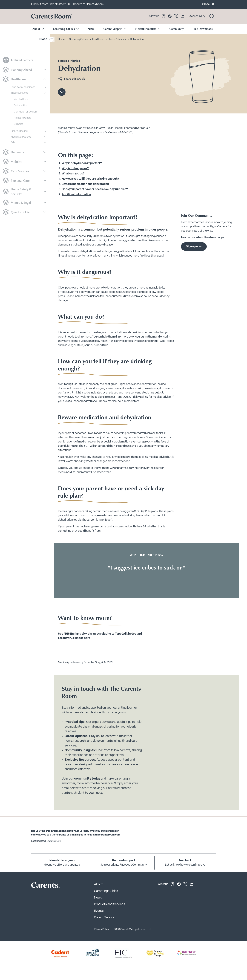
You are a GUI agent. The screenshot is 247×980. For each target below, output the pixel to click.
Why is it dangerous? (75, 169)
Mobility (16, 162)
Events (99, 911)
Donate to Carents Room (88, 4)
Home (61, 39)
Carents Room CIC (60, 4)
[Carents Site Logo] (40, 886)
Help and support (124, 861)
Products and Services (110, 904)
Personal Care (20, 180)
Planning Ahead (21, 70)
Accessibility (197, 16)
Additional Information (76, 195)
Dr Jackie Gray (96, 128)
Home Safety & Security (21, 191)
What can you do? (73, 174)
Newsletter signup (62, 861)
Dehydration (21, 106)
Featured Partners (18, 60)
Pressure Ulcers (23, 118)
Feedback (185, 861)
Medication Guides (21, 137)
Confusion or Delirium (26, 112)
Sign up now (194, 247)
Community (177, 29)
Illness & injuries (19, 93)
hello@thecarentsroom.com (103, 835)
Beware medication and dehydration (85, 184)
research (79, 741)
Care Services (20, 171)
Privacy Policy (101, 929)
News (91, 29)
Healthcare (18, 79)
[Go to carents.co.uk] (52, 16)
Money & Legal (21, 202)
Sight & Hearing (19, 131)
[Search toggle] (212, 16)
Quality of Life (20, 212)
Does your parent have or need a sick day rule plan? (95, 189)
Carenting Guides (79, 39)
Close (209, 4)
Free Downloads (203, 29)
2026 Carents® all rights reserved (132, 929)
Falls (13, 143)
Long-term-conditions (23, 87)
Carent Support (105, 918)
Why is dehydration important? (82, 163)
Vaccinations (21, 100)
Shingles (19, 124)
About (98, 885)
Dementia (17, 152)
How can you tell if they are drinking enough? (90, 179)
